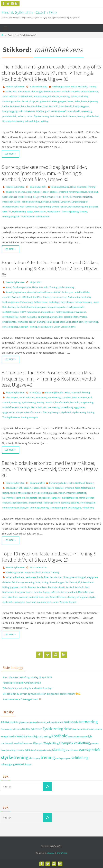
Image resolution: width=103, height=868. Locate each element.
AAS (15, 91)
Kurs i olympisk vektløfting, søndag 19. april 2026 (27, 677)
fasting (6, 493)
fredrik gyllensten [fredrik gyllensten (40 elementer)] (32, 729)
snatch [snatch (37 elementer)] (69, 750)
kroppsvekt (44, 498)
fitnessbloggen (25, 493)
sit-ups (19, 412)
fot (67, 582)
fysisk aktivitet (10, 197)
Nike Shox (13, 597)
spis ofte (75, 503)
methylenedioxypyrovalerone (71, 312)
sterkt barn (78, 322)
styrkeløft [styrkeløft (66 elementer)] (93, 750)
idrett (65, 197)
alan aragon (24, 91)
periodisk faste (20, 503)
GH (35, 197)
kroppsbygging (10, 111)
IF (70, 197)
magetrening (87, 402)
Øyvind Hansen (60, 207)
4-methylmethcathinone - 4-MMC (44, 292)
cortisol (54, 192)
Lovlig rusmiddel (76, 307)
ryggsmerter (9, 412)
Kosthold (83, 87)
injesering (93, 101)
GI (37, 101)
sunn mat (31, 602)
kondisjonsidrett (57, 587)
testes (30, 212)
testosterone (70, 116)
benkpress (31, 577)
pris (47, 597)
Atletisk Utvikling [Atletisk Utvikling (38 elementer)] (10, 722)
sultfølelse (13, 327)
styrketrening (19, 212)
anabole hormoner (16, 192)
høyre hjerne (67, 302)
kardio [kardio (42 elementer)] (12, 736)
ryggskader (80, 407)
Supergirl (24, 327)
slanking (41, 322)
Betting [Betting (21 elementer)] (33, 722)
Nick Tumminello (29, 207)
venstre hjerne (68, 327)
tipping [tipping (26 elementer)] (37, 758)
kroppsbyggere (81, 106)
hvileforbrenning (83, 302)
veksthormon (43, 216)
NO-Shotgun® (43, 111)
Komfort (50, 402)
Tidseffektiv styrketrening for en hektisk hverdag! (27, 688)
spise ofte (29, 412)
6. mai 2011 (35, 392)
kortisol (45, 202)
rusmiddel (23, 322)
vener (57, 327)
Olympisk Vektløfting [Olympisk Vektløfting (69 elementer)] (74, 743)
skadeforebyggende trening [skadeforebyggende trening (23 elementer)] (41, 750)
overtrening (54, 407)
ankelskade (18, 577)
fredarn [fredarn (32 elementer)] (18, 729)
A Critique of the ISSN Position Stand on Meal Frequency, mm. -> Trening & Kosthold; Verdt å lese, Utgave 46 (49, 379)
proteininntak (9, 116)
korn (24, 106)
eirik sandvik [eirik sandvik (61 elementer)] (72, 722)
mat (4, 597)
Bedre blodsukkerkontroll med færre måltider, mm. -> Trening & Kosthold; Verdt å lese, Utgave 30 (50, 469)
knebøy (12, 307)
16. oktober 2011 (38, 187)
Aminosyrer (68, 292)
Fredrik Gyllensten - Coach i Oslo (29, 12)
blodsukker (12, 488)
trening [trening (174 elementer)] (48, 757)
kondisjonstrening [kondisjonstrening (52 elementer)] (39, 736)
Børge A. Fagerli (31, 488)
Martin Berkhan (39, 407)
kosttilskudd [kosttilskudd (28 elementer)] (73, 737)
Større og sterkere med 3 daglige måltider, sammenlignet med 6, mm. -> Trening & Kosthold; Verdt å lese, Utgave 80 (44, 173)
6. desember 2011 (39, 87)
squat (56, 322)
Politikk (46, 572)
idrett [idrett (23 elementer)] (74, 729)
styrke (92, 597)
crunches (66, 397)
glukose (53, 493)
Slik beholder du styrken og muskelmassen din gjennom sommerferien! (42, 694)
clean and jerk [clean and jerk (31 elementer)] (43, 722)
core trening (54, 397)
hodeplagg (54, 302)
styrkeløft (66, 412)
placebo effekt (71, 317)
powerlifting (67, 407)
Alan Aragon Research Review (46, 91)
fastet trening (88, 488)
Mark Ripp (25, 407)
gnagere (62, 101)
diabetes (59, 488)
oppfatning (43, 317)
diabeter (7, 582)
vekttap (45, 121)
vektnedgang (75, 508)
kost (46, 106)
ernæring (65, 96)
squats (38, 412)
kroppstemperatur (57, 307)
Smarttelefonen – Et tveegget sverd (22, 699)
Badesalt (16, 297)
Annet (9, 287)
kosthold (54, 106)
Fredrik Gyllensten (15, 87)
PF (10, 212)
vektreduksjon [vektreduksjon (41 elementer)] (23, 764)
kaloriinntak (8, 498)
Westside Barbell (68, 602)
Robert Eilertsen (52, 503)
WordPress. (62, 853)
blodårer (38, 297)
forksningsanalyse (78, 192)
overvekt (7, 503)
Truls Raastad (28, 216)
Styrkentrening (41, 116)
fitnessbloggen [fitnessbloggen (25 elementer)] (7, 729)
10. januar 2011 (37, 483)
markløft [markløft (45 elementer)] (19, 743)
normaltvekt (74, 111)
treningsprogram (11, 216)
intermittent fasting (82, 197)
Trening (92, 87)
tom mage (35, 508)
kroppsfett (31, 498)
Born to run (56, 577)
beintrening (41, 397)
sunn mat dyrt (44, 602)
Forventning (27, 302)
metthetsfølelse (10, 317)
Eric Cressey (18, 582)
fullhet (37, 302)
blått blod (27, 297)
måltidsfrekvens (27, 111)
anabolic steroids (90, 91)
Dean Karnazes (80, 397)
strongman (82, 597)
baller (46, 192)
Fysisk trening (25, 197)
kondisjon (15, 106)
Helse (74, 87)
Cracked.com (50, 297)
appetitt (6, 297)
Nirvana (51, 853)
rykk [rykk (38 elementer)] (27, 750)
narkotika (32, 317)
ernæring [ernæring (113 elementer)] (90, 722)
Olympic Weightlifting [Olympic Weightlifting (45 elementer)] (46, 743)
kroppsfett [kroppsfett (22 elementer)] (83, 737)
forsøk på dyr (28, 101)
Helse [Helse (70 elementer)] (68, 729)
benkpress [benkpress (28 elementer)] (25, 722)
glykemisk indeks (48, 101)
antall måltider (10, 96)
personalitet (56, 317)
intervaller (8, 202)
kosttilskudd (66, 106)
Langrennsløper (79, 202)
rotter (30, 116)
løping (46, 592)
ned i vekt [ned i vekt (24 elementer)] (28, 743)
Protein (83, 317)
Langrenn (65, 202)
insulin (62, 493)
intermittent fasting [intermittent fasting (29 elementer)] (86, 729)
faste (77, 488)
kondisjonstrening (31, 202)
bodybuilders (25, 96)
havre (70, 101)
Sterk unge (65, 322)
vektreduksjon (32, 121)
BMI (21, 488)
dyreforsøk (54, 96)
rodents (21, 116)
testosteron (56, 116)
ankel (9, 577)
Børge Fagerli (47, 488)
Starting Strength (51, 412)
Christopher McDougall (74, 577)
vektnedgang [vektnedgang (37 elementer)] (8, 764)
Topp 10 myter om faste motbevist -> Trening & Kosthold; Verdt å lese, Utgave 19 (49, 557)
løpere (29, 592)
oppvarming (45, 207)
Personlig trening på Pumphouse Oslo (22, 683)
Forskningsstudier (61, 87)
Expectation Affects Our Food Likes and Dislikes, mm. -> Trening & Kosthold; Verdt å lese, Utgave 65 (50, 268)
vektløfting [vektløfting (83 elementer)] (80, 758)
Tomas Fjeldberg (70, 212)
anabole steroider (71, 91)
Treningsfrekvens (11, 417)
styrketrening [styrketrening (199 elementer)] (15, 757)
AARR (9, 91)
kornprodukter (35, 106)
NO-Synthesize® (59, 111)
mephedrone (33, 312)
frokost (73, 582)
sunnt (55, 602)
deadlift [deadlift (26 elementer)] (54, 722)
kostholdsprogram (37, 307)
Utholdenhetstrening (13, 121)
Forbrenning (74, 297)
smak (49, 322)
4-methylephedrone (16, 292)
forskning (83, 96)
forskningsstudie (11, 302)
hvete (84, 101)
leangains (56, 498)
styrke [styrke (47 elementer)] (82, 750)
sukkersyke (23, 508)
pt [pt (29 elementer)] (24, 750)
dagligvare (92, 577)
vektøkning (88, 508)
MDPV (23, 312)
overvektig (87, 111)
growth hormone (46, 197)
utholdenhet (92, 116)
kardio (6, 106)
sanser (32, 322)
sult (4, 327)
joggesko (15, 587)
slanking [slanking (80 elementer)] (59, 750)
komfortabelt (62, 402)
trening (81, 116)
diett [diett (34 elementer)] (61, 722)
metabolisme (48, 312)
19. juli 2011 (36, 282)
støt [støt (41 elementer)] (31, 758)
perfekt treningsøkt (78, 207)
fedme (74, 96)
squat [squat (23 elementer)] (76, 750)
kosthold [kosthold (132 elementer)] (59, 736)
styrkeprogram (88, 503)
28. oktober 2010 (38, 567)
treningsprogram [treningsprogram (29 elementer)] (63, 758)
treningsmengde (29, 417)
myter (23, 317)
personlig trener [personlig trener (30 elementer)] (14, 750)
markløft (73, 592)
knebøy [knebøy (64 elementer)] (22, 736)
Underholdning (66, 287)
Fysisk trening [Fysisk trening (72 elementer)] (53, 729)
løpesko (38, 592)
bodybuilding (40, 96)
